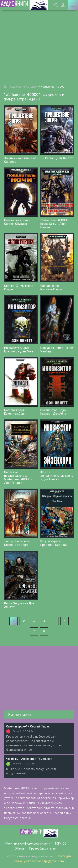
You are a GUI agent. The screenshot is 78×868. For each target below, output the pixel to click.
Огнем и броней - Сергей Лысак (28, 727)
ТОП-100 (60, 844)
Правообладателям (43, 849)
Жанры (20, 849)
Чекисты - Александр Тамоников (29, 759)
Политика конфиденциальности (28, 844)
